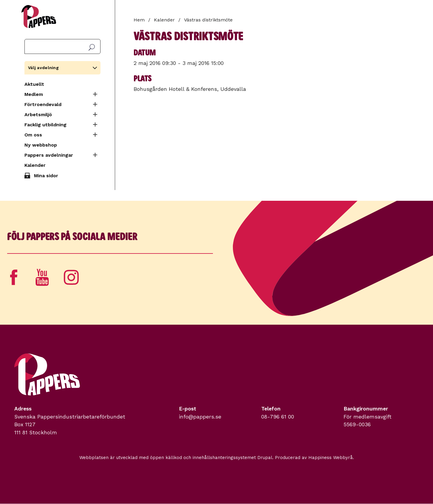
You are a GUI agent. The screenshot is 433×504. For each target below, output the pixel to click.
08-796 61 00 (278, 417)
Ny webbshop (41, 145)
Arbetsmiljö (38, 115)
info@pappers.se (200, 417)
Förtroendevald (43, 104)
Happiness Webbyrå (331, 458)
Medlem (34, 94)
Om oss (33, 135)
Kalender (35, 165)
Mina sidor (46, 176)
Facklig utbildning (45, 125)
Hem (139, 20)
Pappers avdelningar (49, 155)
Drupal (265, 458)
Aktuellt (34, 84)
